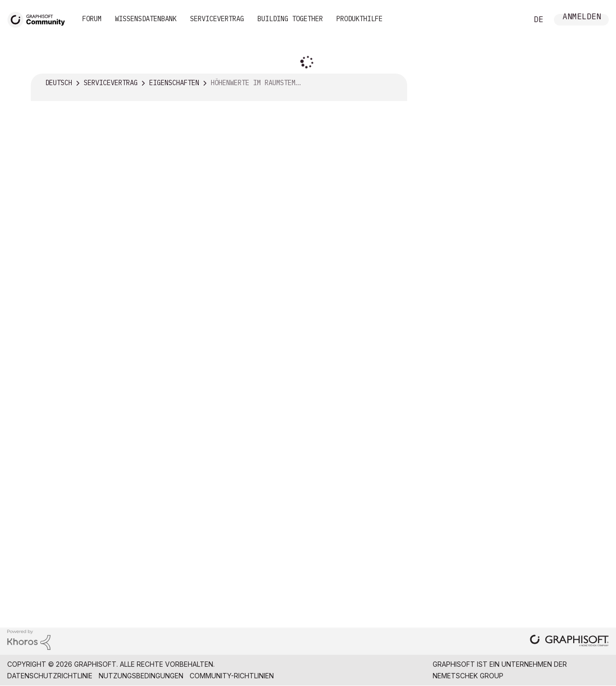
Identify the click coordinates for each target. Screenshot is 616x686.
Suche (510, 20)
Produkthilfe (359, 19)
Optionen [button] (394, 83)
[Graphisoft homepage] (569, 642)
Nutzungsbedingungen (141, 676)
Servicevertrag (217, 19)
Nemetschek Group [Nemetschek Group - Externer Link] (468, 676)
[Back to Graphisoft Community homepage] (39, 19)
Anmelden (582, 18)
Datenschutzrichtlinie (50, 676)
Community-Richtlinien (232, 676)
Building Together (290, 19)
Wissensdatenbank (146, 19)
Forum (92, 19)
